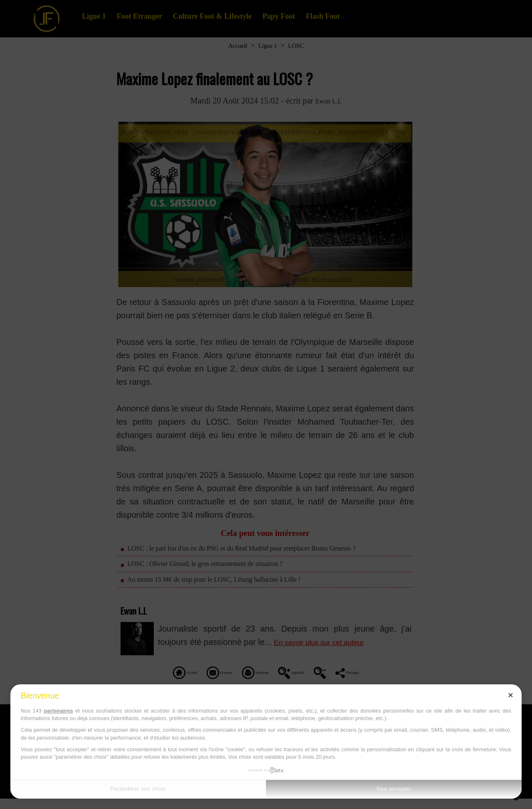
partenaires (59, 711)
